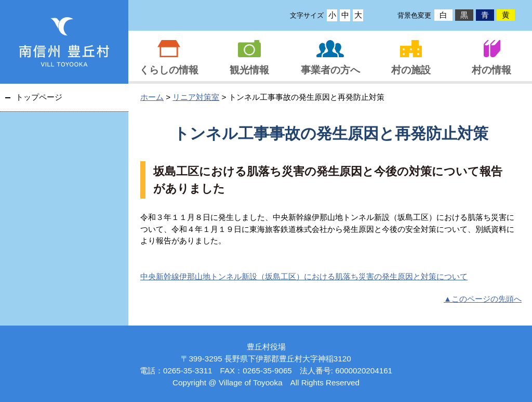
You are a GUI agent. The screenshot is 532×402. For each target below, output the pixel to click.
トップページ (39, 97)
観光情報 (249, 70)
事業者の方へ (330, 70)
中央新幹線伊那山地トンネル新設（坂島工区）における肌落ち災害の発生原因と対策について (304, 276)
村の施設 (411, 70)
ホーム (152, 97)
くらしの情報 (169, 70)
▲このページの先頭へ (483, 299)
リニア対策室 (196, 97)
